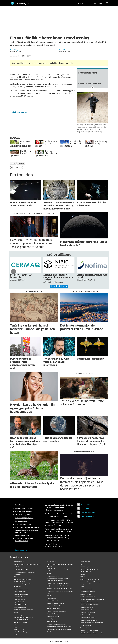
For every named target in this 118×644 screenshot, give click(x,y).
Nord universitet (52, 598)
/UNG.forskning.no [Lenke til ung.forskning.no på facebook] (88, 512)
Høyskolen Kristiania (20, 607)
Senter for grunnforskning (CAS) (90, 579)
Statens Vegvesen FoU (87, 589)
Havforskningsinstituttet (21, 594)
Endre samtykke (21, 550)
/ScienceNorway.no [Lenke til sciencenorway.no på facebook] (88, 516)
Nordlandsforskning (53, 601)
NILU (15, 634)
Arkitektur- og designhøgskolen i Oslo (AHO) (27, 564)
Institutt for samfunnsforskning (23, 610)
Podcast (93, 3)
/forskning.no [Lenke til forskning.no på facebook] (86, 508)
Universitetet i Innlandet (88, 612)
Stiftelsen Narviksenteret (88, 592)
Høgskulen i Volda (19, 602)
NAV (15, 625)
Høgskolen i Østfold (19, 599)
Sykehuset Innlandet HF (88, 597)
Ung (86, 3)
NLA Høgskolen (52, 562)
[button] (104, 272)
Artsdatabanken (18, 567)
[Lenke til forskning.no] (42, 2)
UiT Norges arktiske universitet (90, 605)
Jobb (100, 3)
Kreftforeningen (18, 615)
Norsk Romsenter (52, 621)
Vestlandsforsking (86, 625)
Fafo (15, 577)
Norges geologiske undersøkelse (57, 611)
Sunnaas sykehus (86, 594)
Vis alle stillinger (59, 286)
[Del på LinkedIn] (18, 167)
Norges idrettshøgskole (54, 614)
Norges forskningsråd (54, 608)
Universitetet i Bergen (87, 610)
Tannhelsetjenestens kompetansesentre (92, 599)
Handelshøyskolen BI (20, 592)
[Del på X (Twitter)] (15, 167)
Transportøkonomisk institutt (89, 602)
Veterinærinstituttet (86, 628)
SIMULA (83, 574)
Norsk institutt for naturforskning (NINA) (59, 627)
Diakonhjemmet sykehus (21, 569)
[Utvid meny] (107, 3)
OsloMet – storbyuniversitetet (56, 632)
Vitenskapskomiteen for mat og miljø (92, 633)
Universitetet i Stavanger (88, 618)
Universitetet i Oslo (86, 615)
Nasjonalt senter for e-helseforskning (58, 586)
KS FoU (16, 612)
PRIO (82, 564)
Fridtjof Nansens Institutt (21, 589)
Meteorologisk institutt (20, 622)
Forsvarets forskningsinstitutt (22, 584)
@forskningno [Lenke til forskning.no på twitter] (87, 504)
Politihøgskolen (85, 562)
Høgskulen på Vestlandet (21, 605)
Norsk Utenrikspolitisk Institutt (56, 624)
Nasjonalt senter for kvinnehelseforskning (60, 588)
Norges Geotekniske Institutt (56, 603)
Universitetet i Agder (87, 607)
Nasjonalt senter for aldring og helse (58, 583)
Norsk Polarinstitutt (53, 616)
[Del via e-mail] (21, 167)
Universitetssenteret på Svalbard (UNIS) (92, 623)
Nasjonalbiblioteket (53, 576)
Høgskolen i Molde (19, 597)
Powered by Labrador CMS (59, 641)
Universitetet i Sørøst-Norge (89, 620)
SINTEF (83, 577)
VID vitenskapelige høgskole (89, 630)
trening (21, 163)
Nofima (49, 596)
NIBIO (15, 627)
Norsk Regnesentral (53, 619)
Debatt (80, 3)
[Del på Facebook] (12, 167)
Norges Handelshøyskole (54, 606)
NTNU (49, 573)
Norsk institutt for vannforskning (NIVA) (59, 629)
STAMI (82, 586)
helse (13, 163)
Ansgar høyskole (19, 562)
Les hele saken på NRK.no (20, 112)
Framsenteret (18, 586)
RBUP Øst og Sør (85, 567)
